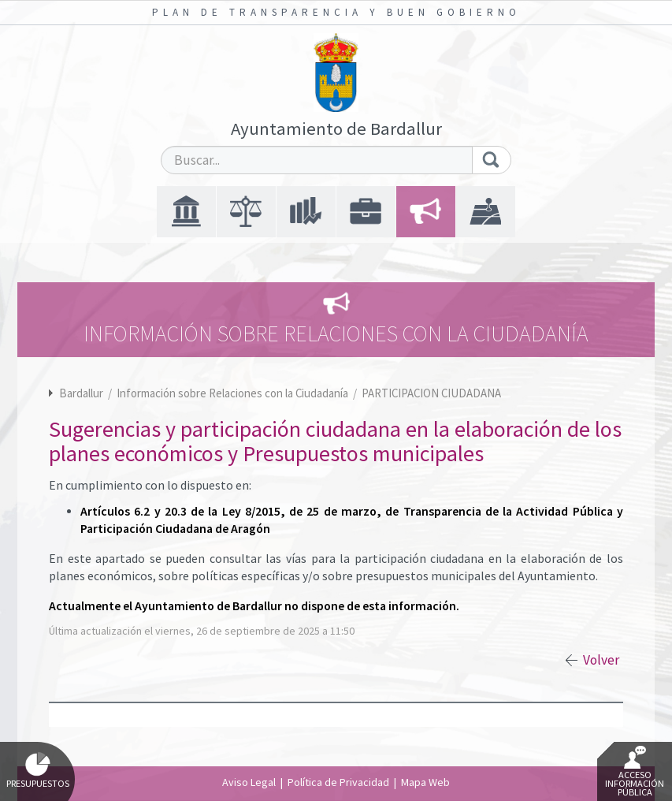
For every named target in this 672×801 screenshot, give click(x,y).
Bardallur (81, 393)
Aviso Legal (249, 782)
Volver (601, 660)
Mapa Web (425, 782)
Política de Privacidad (338, 782)
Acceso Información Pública (635, 772)
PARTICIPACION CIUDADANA (431, 393)
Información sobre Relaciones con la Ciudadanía (234, 393)
